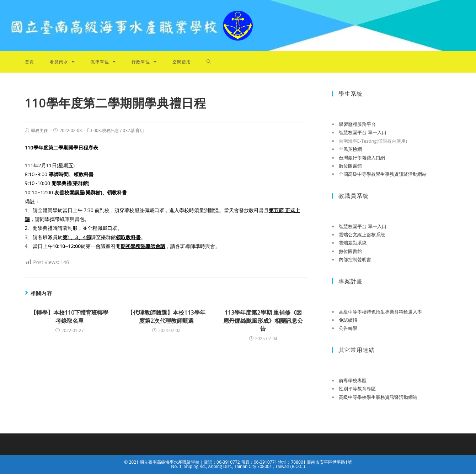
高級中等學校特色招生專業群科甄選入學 (380, 312)
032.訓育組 (133, 130)
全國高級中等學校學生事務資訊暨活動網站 (383, 174)
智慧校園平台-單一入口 (363, 132)
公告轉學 (348, 328)
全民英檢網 (350, 149)
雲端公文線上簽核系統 (362, 235)
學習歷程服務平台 (357, 124)
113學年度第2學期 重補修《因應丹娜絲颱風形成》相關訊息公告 (263, 320)
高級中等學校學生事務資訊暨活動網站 (378, 397)
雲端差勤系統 (353, 243)
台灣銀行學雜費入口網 (362, 158)
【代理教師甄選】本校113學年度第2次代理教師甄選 (166, 316)
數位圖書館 (350, 166)
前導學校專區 (353, 380)
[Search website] (209, 62)
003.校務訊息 (106, 130)
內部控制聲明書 (355, 259)
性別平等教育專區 (357, 389)
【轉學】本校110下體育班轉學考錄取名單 (69, 316)
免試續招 (348, 320)
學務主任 (39, 130)
